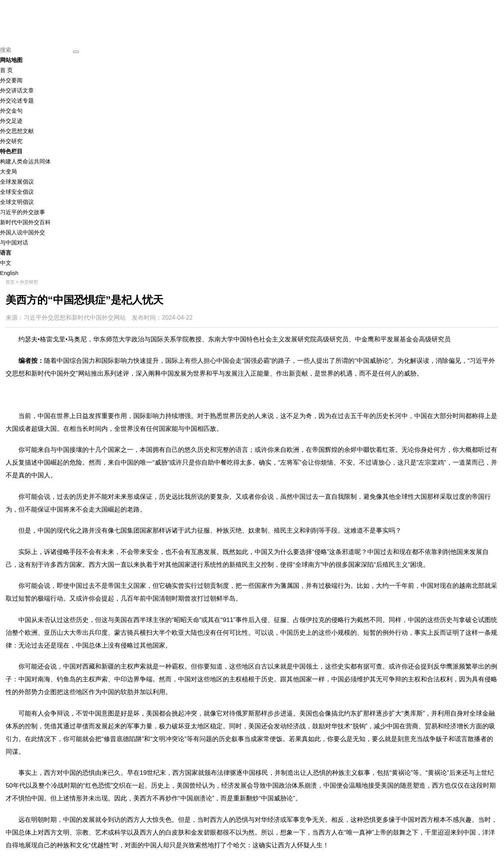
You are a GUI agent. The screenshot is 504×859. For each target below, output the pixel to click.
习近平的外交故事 (23, 212)
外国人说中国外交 (23, 232)
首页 (10, 282)
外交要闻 (11, 80)
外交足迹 (11, 121)
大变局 (8, 171)
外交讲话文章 (17, 90)
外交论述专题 (17, 100)
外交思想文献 (17, 131)
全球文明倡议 (17, 202)
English (9, 273)
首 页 (6, 70)
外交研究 (11, 141)
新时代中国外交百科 (25, 222)
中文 (6, 263)
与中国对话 (14, 242)
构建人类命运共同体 (25, 161)
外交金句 (11, 111)
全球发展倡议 (17, 182)
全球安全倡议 (17, 192)
